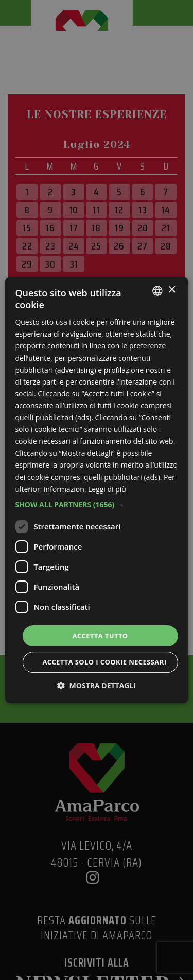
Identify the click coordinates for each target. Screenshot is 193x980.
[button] (96, 505)
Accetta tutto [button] (100, 636)
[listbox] (157, 291)
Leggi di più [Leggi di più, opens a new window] (107, 489)
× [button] (172, 290)
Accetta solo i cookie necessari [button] (104, 662)
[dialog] (96, 490)
